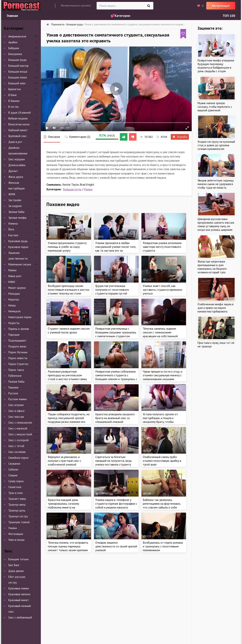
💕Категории (120, 16)
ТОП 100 (229, 16)
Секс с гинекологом (20, 423)
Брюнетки (15, 89)
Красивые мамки (19, 588)
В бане (12, 95)
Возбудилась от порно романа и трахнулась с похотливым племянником (163, 546)
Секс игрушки (17, 159)
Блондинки (15, 54)
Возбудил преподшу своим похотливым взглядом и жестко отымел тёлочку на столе (69, 290)
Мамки (12, 270)
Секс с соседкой (18, 440)
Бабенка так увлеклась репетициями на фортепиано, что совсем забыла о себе (162, 504)
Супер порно (16, 481)
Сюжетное (15, 487)
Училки (88, 189)
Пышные (13, 387)
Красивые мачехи (19, 594)
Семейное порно (18, 458)
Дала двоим (16, 571)
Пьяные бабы (16, 382)
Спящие (13, 475)
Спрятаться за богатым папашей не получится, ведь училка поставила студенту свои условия (114, 463)
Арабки (13, 42)
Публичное (15, 376)
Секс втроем (16, 405)
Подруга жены (17, 346)
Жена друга (16, 177)
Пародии (14, 335)
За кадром (15, 206)
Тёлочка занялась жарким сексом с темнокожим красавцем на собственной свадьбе (160, 334)
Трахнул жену (17, 505)
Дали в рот (15, 142)
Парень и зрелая (19, 329)
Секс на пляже (17, 452)
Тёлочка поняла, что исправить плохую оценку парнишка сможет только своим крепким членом (68, 548)
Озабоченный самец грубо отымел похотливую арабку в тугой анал (162, 461)
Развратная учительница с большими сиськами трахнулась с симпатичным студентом (116, 332)
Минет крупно (17, 288)
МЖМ (12, 282)
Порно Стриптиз (18, 364)
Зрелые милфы (17, 218)
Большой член (17, 83)
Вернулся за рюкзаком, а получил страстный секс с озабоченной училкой (64, 461)
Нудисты (14, 323)
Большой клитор (18, 66)
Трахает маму (17, 499)
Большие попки (18, 77)
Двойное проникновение (18, 151)
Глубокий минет (18, 130)
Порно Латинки (18, 352)
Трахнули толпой (19, 522)
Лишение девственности (18, 256)
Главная (12, 16)
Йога (11, 229)
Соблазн (13, 469)
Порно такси (16, 370)
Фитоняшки (16, 534)
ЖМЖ (12, 194)
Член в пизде (16, 540)
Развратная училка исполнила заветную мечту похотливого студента (162, 247)
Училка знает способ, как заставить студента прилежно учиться (162, 290)
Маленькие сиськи (20, 264)
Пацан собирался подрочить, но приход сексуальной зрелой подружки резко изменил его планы (69, 420)
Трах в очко (16, 493)
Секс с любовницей (20, 617)
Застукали (15, 200)
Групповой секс (17, 136)
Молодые (14, 294)
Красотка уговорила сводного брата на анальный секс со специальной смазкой (115, 418)
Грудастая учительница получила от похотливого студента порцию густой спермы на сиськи (112, 291)
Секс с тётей (16, 446)
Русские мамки (17, 399)
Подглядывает (17, 341)
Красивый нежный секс (20, 609)
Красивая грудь (18, 241)
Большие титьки (18, 559)
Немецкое (14, 311)
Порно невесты (18, 358)
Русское (13, 393)
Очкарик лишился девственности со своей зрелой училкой (116, 546)
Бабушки (14, 48)
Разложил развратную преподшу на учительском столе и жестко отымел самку (67, 375)
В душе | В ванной (19, 113)
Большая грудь (72, 189)
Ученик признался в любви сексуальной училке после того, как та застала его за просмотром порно (116, 249)
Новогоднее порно (20, 317)
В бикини (14, 101)
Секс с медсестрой (20, 434)
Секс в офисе (16, 411)
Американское (17, 36)
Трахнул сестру (18, 516)
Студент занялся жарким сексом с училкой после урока (69, 330)
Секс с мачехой (18, 428)
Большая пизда (18, 72)
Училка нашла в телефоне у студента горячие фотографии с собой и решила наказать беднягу (116, 505)
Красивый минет (19, 600)
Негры (12, 305)
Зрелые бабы (16, 212)
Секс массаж (16, 417)
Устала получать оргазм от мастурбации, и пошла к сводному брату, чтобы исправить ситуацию (160, 420)
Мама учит (15, 276)
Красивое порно (18, 247)
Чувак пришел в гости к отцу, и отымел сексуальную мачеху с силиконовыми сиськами (162, 375)
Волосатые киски (19, 124)
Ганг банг (14, 565)
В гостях (14, 107)
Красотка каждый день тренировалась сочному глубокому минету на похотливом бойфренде (64, 505)
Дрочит (13, 171)
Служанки (14, 464)
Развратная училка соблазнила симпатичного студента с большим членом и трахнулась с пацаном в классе (116, 377)
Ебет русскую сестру (17, 580)
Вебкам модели (18, 118)
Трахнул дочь (17, 510)
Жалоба (180, 137)
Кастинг (13, 235)
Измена (13, 224)
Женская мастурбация (16, 186)
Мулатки (14, 300)
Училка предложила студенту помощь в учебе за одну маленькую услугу (67, 247)
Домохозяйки (17, 165)
